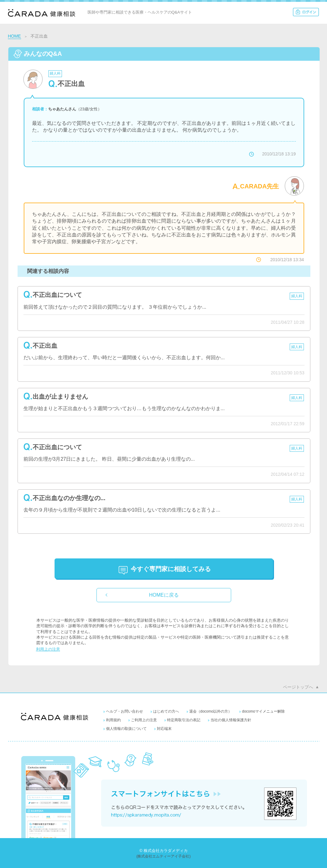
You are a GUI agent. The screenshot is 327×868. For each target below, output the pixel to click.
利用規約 (113, 720)
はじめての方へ (166, 711)
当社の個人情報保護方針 (231, 720)
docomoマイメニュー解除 (263, 711)
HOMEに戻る (164, 595)
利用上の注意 (48, 649)
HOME (14, 36)
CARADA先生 (260, 186)
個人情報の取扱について (126, 729)
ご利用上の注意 (144, 720)
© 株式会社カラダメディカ (163, 851)
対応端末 (164, 729)
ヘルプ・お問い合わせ (125, 711)
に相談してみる (171, 569)
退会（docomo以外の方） (211, 711)
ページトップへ (298, 687)
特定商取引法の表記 (184, 720)
